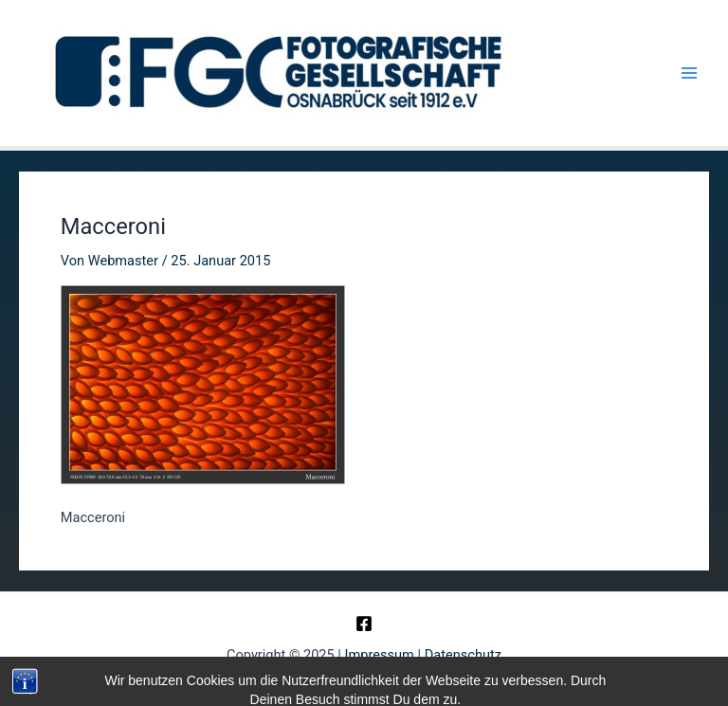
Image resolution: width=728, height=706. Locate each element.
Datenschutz (463, 655)
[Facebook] (364, 624)
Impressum (380, 655)
